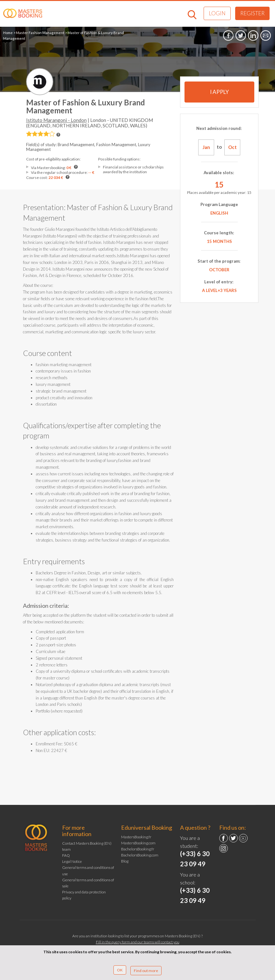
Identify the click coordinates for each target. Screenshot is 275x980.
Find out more (146, 971)
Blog (125, 861)
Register (252, 13)
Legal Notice (72, 861)
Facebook (224, 838)
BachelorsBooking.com (140, 855)
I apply (219, 92)
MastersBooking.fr (136, 837)
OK (120, 970)
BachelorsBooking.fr (138, 849)
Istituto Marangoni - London (56, 120)
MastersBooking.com (138, 843)
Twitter (233, 838)
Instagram (224, 848)
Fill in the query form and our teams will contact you (138, 942)
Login (217, 13)
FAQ (66, 855)
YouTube (243, 838)
